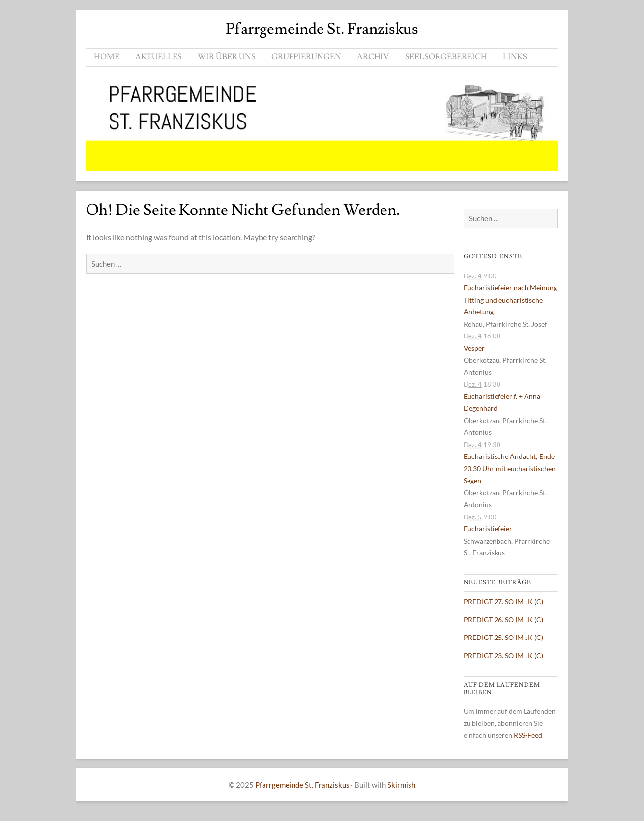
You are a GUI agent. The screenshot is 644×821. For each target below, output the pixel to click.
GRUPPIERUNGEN (306, 57)
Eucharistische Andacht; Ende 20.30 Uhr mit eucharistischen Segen (510, 468)
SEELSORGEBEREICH (446, 57)
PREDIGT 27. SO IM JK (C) (503, 601)
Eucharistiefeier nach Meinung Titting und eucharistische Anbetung (510, 300)
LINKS (515, 57)
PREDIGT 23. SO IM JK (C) (503, 655)
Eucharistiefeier (488, 529)
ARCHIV (373, 57)
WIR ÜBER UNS (227, 57)
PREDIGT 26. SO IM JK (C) (503, 620)
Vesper (474, 348)
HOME (107, 57)
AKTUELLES (159, 57)
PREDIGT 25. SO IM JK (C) (503, 637)
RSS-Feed (528, 735)
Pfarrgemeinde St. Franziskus (322, 29)
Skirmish (401, 785)
